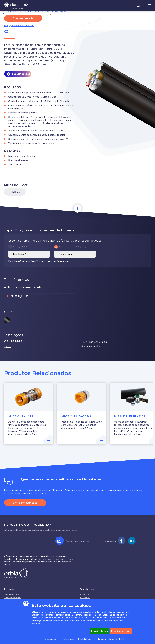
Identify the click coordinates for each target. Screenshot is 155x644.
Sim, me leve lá (23, 18)
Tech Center (15, 192)
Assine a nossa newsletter (78, 541)
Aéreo (7, 347)
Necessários (50, 639)
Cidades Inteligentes (90, 346)
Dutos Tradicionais (13, 598)
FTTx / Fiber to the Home (93, 342)
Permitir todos (100, 631)
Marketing (102, 639)
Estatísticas (85, 639)
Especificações (21, 74)
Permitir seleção (121, 631)
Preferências (68, 639)
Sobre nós (84, 594)
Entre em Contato (25, 503)
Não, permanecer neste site (19, 26)
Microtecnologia (12, 594)
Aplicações (85, 598)
